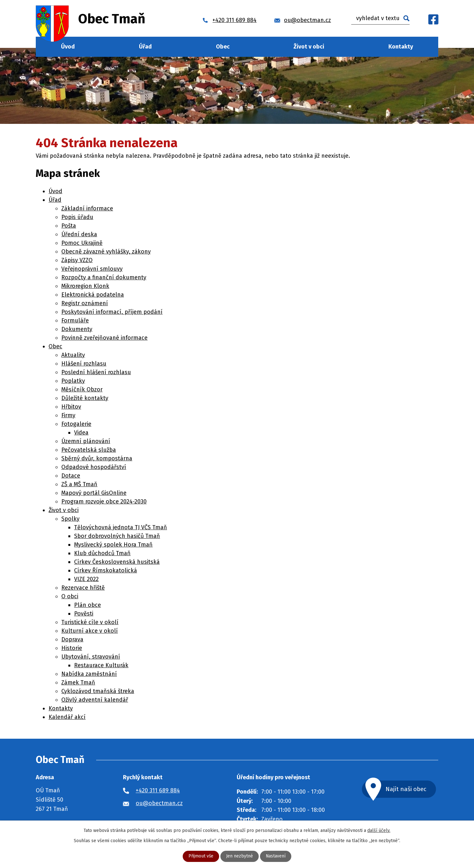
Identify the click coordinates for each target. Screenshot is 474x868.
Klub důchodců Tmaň (102, 553)
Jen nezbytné (240, 856)
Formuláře (75, 321)
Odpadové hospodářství (94, 467)
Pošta (69, 226)
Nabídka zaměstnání (89, 674)
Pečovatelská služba (89, 450)
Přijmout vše (201, 856)
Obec (223, 47)
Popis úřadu (77, 217)
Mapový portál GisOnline (94, 493)
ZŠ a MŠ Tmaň (79, 484)
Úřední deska (79, 234)
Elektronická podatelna (93, 295)
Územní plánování (86, 441)
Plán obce (88, 605)
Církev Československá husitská (117, 562)
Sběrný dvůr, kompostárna (97, 458)
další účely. (379, 830)
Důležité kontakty (85, 398)
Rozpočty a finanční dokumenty (104, 277)
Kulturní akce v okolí (90, 631)
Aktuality (73, 355)
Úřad (145, 47)
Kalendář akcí (67, 717)
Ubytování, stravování (91, 657)
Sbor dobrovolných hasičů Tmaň (117, 536)
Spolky (70, 519)
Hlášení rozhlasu (84, 364)
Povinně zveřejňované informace (104, 338)
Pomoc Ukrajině (82, 243)
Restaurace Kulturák (101, 665)
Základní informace (87, 208)
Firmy (68, 415)
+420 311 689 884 (158, 790)
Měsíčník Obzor (82, 389)
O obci (70, 596)
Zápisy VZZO (77, 260)
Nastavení (276, 856)
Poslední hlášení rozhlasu (96, 372)
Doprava (72, 639)
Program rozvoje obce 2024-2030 (104, 502)
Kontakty (401, 47)
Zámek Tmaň (78, 683)
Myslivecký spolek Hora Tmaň (113, 545)
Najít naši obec (408, 789)
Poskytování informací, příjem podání (112, 312)
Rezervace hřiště (83, 588)
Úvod (68, 47)
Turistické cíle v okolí (90, 622)
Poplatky (73, 381)
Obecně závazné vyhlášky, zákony (106, 252)
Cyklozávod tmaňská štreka (98, 691)
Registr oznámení (85, 303)
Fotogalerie (76, 424)
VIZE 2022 (86, 579)
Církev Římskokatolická (106, 570)
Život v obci (309, 47)
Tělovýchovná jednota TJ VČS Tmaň (121, 527)
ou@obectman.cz (159, 803)
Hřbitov (71, 407)
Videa (81, 433)
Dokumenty (77, 329)
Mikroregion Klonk (85, 286)
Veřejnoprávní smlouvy (92, 269)
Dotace (71, 476)
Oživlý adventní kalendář (95, 700)
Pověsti (84, 614)
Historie (72, 648)
